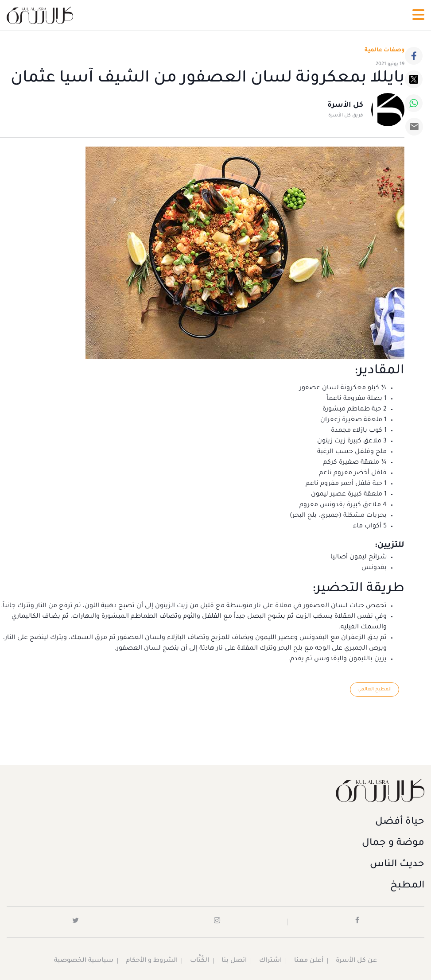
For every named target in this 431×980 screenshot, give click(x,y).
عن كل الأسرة (356, 961)
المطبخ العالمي (375, 689)
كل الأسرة (345, 105)
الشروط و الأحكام (152, 961)
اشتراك (270, 961)
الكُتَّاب (200, 961)
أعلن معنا (309, 961)
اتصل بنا (234, 961)
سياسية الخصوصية (84, 961)
